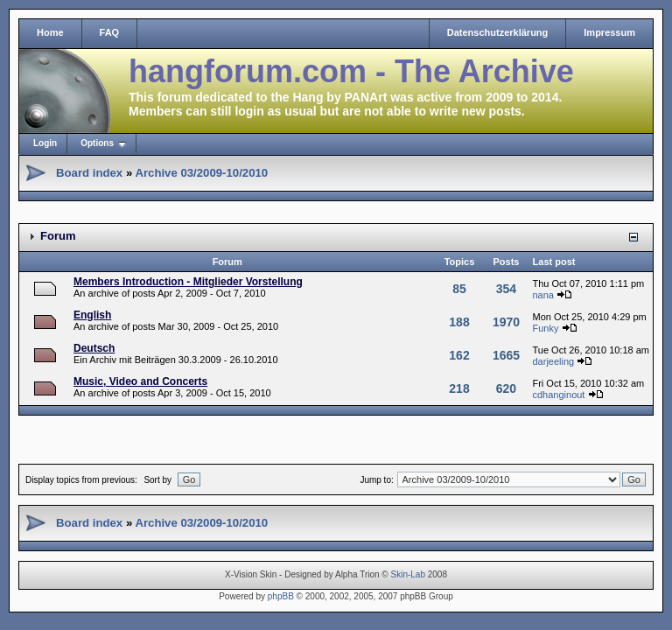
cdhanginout (558, 395)
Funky (545, 328)
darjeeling (553, 361)
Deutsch (94, 348)
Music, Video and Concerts (140, 381)
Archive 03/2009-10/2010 (201, 173)
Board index (89, 173)
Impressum (609, 32)
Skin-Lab (408, 574)
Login (45, 143)
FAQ (110, 32)
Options (97, 143)
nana (542, 295)
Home (50, 32)
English (92, 315)
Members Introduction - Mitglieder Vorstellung (188, 282)
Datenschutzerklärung (498, 32)
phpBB (281, 596)
